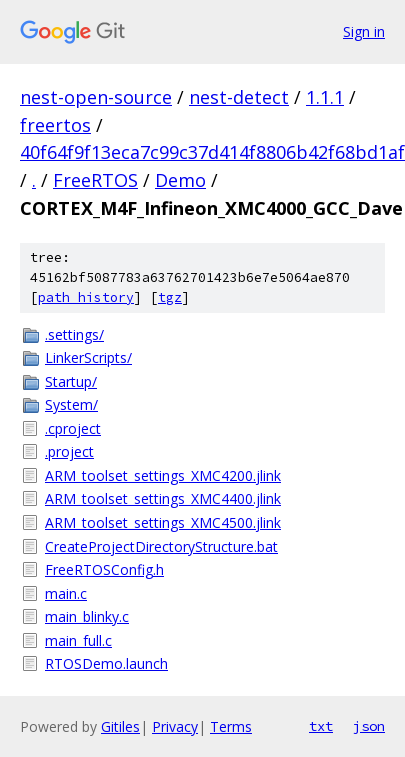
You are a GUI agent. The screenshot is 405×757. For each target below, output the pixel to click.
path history (86, 297)
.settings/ (74, 334)
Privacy (175, 726)
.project (69, 451)
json (369, 726)
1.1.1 (325, 97)
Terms (231, 726)
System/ (71, 404)
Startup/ (71, 381)
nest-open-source (96, 97)
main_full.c (78, 640)
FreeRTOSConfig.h (104, 569)
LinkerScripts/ (88, 357)
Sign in (364, 31)
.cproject (73, 428)
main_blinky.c (87, 616)
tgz (170, 297)
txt (321, 726)
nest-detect (239, 97)
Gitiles (120, 726)
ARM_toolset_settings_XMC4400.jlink (163, 498)
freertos (55, 125)
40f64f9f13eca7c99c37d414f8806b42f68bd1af (212, 152)
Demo (180, 180)
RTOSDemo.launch (106, 663)
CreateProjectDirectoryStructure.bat (161, 546)
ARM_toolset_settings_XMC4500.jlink (163, 522)
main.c (66, 593)
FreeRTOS (95, 180)
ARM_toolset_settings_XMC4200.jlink (163, 475)
